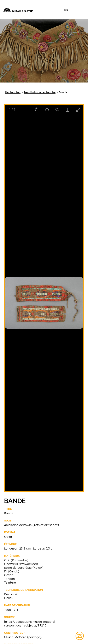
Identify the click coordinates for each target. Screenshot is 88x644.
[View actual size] (57, 110)
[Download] (68, 110)
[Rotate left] (47, 110)
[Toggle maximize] (78, 110)
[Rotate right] (37, 110)
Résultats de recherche (40, 92)
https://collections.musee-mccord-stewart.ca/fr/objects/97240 (30, 624)
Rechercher (13, 92)
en (66, 10)
